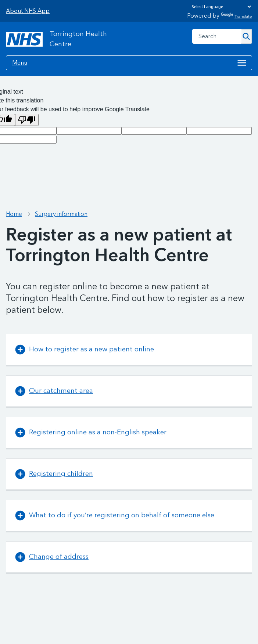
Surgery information (61, 214)
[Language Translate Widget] (220, 7)
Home (14, 214)
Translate (237, 16)
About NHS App (28, 11)
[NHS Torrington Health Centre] (65, 39)
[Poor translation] (27, 120)
